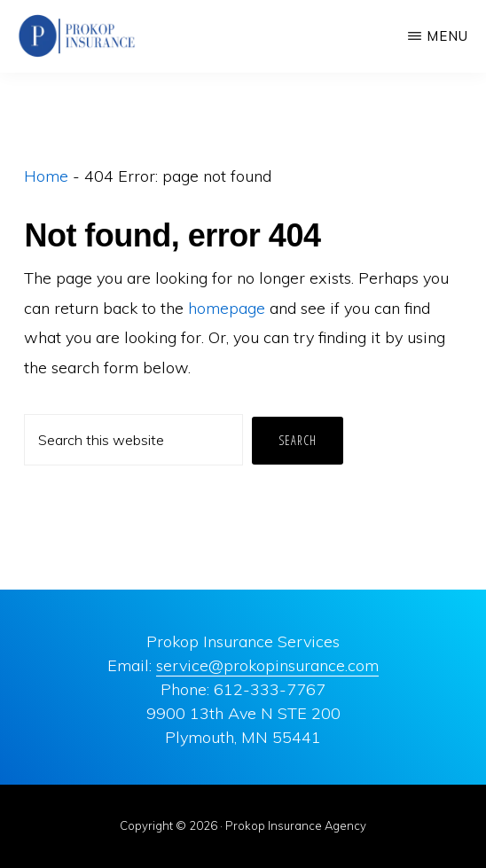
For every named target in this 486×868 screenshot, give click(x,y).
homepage (227, 308)
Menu (447, 36)
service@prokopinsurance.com (267, 665)
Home (46, 176)
